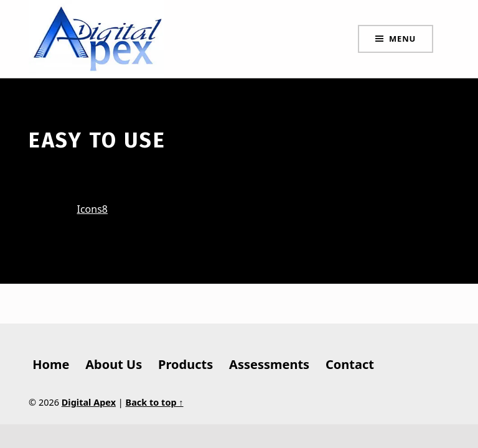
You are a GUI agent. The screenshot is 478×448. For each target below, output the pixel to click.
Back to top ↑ (155, 402)
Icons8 (93, 209)
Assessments (269, 364)
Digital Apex (89, 402)
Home (51, 364)
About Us (114, 364)
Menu (402, 39)
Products (185, 364)
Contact (350, 364)
